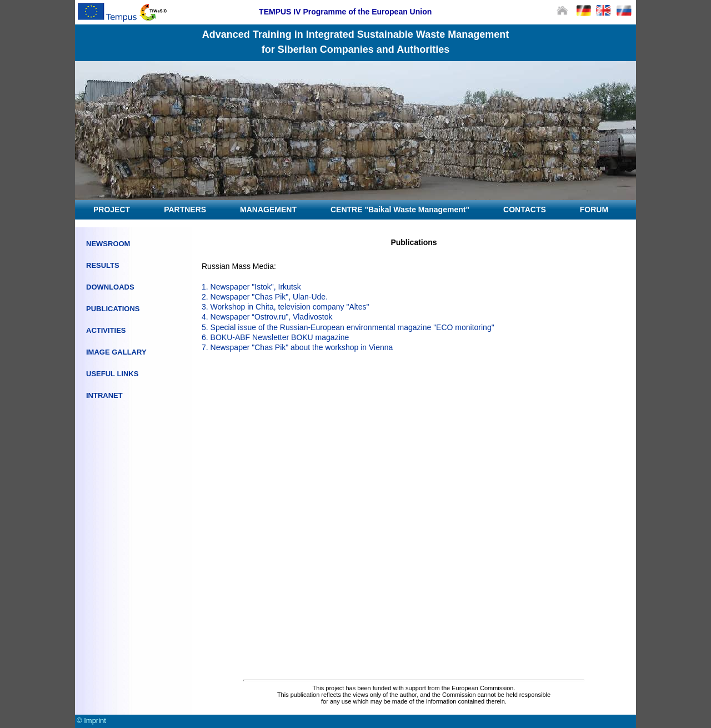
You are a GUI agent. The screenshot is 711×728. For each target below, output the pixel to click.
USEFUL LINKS (112, 374)
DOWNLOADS (110, 287)
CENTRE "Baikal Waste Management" (400, 210)
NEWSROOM (108, 244)
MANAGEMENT (268, 210)
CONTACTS (525, 210)
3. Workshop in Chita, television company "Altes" (286, 307)
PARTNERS (185, 210)
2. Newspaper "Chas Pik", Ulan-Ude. (265, 297)
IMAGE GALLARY (116, 352)
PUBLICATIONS (113, 309)
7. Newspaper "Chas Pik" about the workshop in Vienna (297, 347)
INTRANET (104, 395)
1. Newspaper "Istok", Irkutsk (251, 287)
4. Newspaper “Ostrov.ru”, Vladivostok (267, 317)
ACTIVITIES (106, 330)
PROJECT (112, 210)
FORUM (594, 210)
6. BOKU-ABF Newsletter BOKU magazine (275, 337)
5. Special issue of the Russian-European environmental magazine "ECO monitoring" (348, 327)
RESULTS (103, 265)
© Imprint (91, 720)
